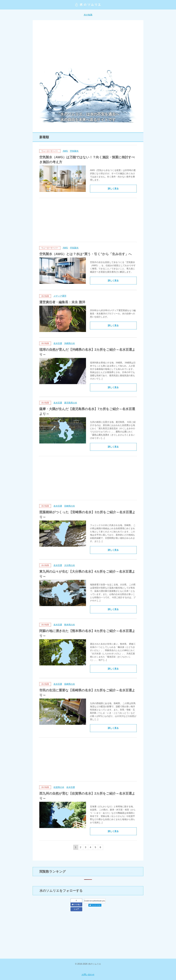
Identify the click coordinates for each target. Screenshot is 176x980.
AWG (65, 151)
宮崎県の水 (70, 506)
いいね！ (76, 904)
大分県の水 (70, 565)
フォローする (95, 905)
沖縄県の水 (70, 343)
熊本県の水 (70, 625)
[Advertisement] (88, 46)
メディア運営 (60, 296)
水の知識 (88, 15)
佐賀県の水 (59, 787)
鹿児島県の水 (71, 403)
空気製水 (74, 151)
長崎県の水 (70, 684)
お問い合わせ (88, 975)
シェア (76, 909)
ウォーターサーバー (50, 151)
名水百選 (58, 343)
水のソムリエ (88, 5)
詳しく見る (113, 189)
